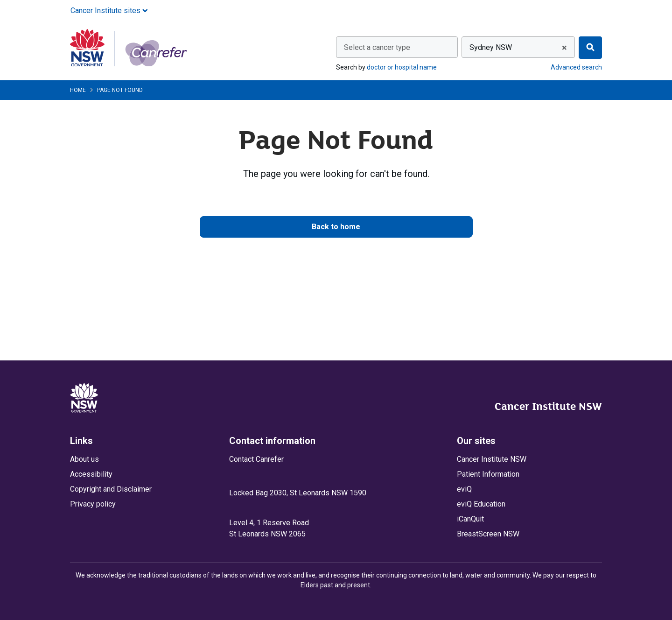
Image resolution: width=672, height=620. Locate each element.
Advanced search (576, 67)
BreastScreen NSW (488, 534)
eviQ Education (481, 504)
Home (78, 90)
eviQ (464, 489)
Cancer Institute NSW (548, 406)
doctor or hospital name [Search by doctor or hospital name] (402, 67)
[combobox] (397, 47)
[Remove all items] (563, 48)
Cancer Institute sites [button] (109, 11)
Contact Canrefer (256, 459)
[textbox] (397, 48)
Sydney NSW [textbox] (491, 47)
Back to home (336, 227)
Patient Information (488, 474)
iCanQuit (470, 519)
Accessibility (91, 474)
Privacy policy (93, 504)
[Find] (590, 48)
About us (84, 459)
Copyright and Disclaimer (111, 489)
